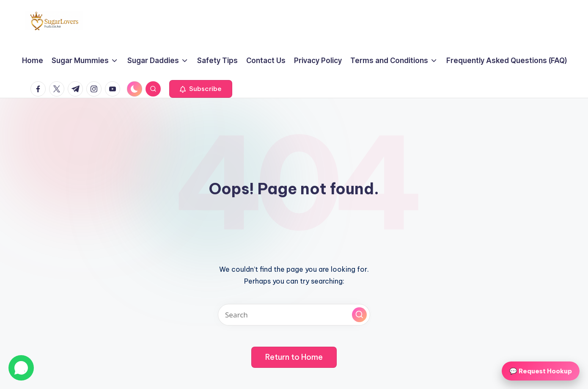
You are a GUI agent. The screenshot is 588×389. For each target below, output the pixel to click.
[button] (201, 89)
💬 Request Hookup (541, 371)
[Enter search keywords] (294, 315)
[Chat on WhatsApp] (21, 368)
